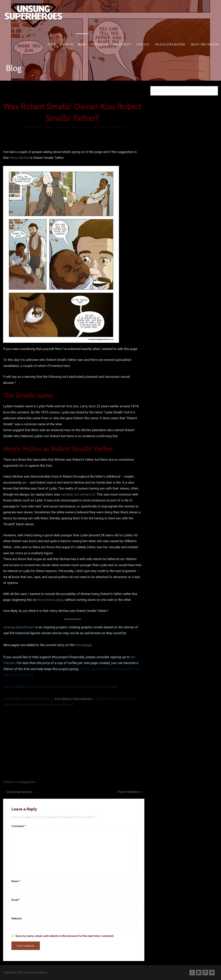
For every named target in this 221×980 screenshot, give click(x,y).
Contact (143, 44)
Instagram (205, 973)
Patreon (67, 44)
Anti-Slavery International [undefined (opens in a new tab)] (73, 699)
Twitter (212, 973)
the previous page (50, 600)
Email (16, 900)
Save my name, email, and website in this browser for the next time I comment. (65, 936)
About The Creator (205, 44)
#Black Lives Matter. (170, 44)
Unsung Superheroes (74, 127)
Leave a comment (111, 127)
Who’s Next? (122, 44)
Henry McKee (19, 158)
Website (17, 918)
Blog (82, 44)
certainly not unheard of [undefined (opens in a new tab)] (78, 494)
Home (52, 44)
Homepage (83, 645)
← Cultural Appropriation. (18, 792)
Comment (19, 826)
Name (16, 881)
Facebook (199, 973)
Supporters (100, 44)
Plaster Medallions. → (131, 792)
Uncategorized (26, 782)
